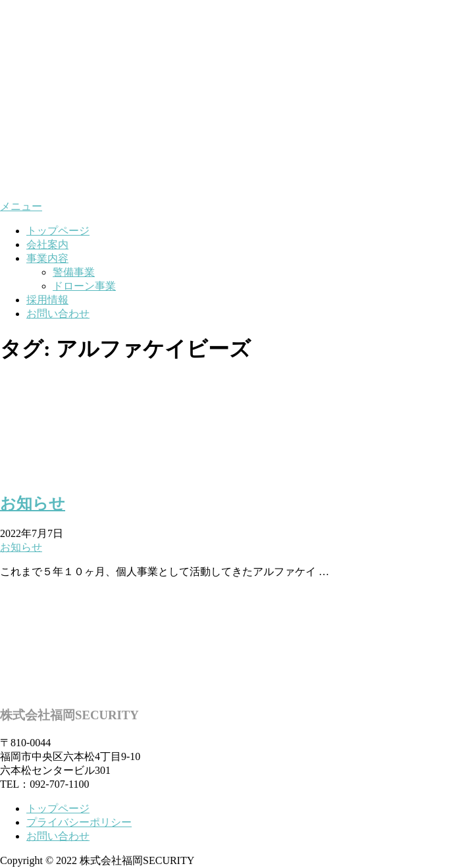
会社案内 (47, 244)
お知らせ (33, 503)
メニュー (21, 206)
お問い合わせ (58, 314)
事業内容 (47, 258)
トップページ (58, 231)
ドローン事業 (84, 286)
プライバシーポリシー (79, 822)
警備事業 (74, 272)
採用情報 (47, 300)
